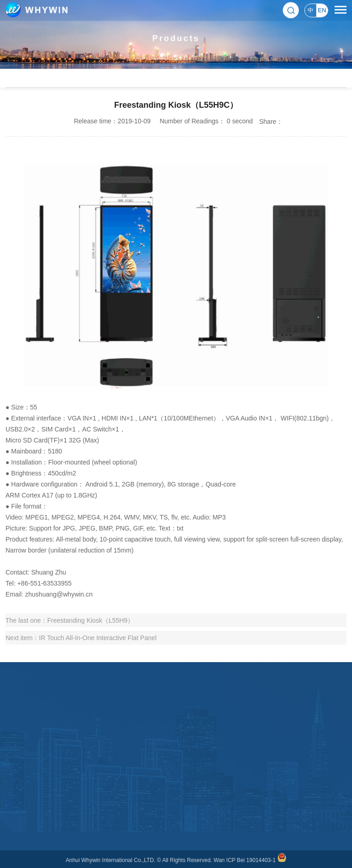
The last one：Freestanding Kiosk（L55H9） (70, 620)
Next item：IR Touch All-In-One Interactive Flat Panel (81, 638)
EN (322, 10)
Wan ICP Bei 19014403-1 (245, 860)
